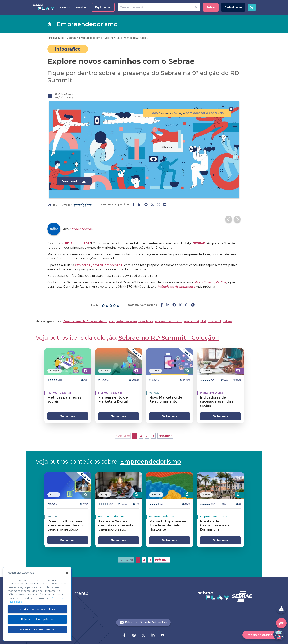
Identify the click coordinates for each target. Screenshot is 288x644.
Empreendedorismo (151, 455)
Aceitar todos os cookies (37, 609)
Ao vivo (81, 8)
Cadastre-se (233, 7)
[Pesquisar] (155, 7)
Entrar (211, 7)
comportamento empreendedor (131, 315)
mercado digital (195, 315)
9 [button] (153, 429)
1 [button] (135, 429)
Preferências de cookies (37, 629)
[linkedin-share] (140, 205)
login (181, 113)
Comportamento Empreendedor (85, 315)
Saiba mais (68, 409)
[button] (123, 429)
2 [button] (141, 429)
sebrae (228, 315)
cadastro (165, 113)
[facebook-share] (134, 205)
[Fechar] (67, 573)
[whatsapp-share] (159, 205)
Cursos (65, 8)
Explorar (103, 7)
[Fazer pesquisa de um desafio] (196, 7)
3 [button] (150, 553)
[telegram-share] (146, 205)
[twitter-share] (152, 205)
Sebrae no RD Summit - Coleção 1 (169, 331)
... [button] (147, 429)
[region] (37, 604)
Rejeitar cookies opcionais (37, 619)
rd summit (214, 315)
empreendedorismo (169, 315)
